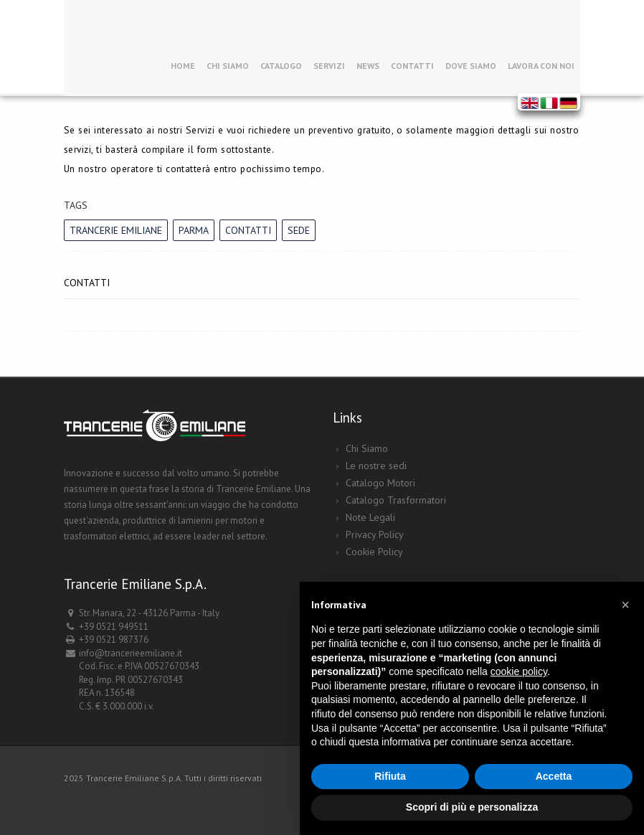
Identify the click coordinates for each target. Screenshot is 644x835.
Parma (194, 230)
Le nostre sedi (376, 466)
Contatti (412, 66)
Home (183, 66)
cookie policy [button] (519, 671)
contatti (248, 230)
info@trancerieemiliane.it (131, 653)
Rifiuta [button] (390, 776)
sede (299, 230)
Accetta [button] (554, 776)
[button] (625, 605)
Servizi (329, 66)
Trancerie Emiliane (116, 230)
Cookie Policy (374, 552)
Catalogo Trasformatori (396, 500)
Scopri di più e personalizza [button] (472, 807)
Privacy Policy (375, 534)
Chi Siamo (228, 66)
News (368, 66)
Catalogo (281, 66)
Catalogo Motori (380, 483)
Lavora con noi (541, 66)
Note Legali (370, 517)
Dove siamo (471, 66)
